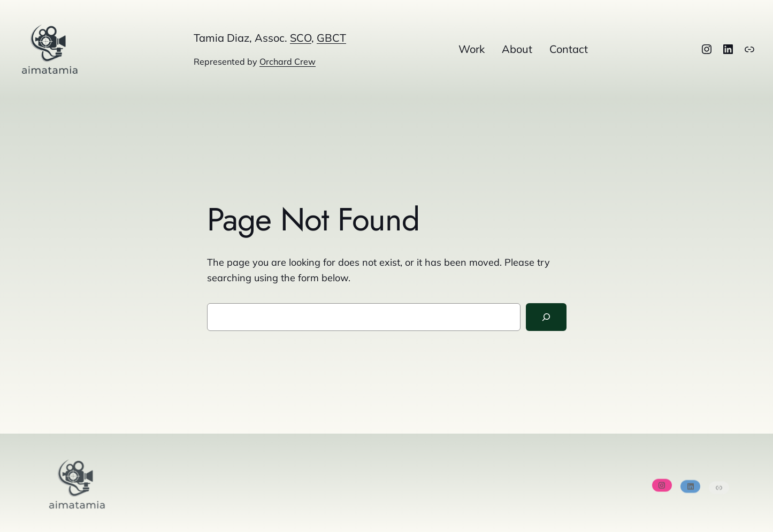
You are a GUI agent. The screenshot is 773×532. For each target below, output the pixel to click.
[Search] (546, 317)
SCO (301, 38)
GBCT (331, 38)
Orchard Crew (288, 61)
